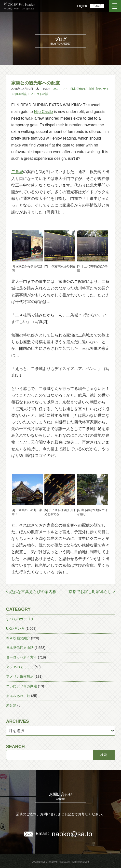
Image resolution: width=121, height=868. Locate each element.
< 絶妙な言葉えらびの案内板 (31, 592)
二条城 (17, 172)
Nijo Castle (43, 112)
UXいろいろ (60, 89)
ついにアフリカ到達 (22, 686)
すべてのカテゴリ (20, 619)
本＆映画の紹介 (18, 638)
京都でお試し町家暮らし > (92, 592)
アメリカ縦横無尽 (20, 676)
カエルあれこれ (18, 696)
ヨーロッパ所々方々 (22, 657)
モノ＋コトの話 (38, 94)
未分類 (11, 705)
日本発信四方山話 (82, 89)
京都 (98, 89)
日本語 (97, 6)
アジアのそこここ (20, 667)
